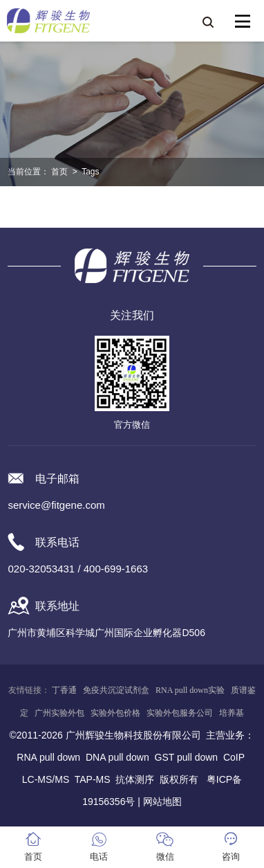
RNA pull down (48, 757)
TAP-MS (93, 779)
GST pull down (187, 757)
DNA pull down (117, 757)
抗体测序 (135, 779)
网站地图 (162, 802)
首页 (59, 172)
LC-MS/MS (46, 779)
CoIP (234, 757)
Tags (90, 172)
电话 (99, 857)
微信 (165, 857)
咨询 (231, 857)
